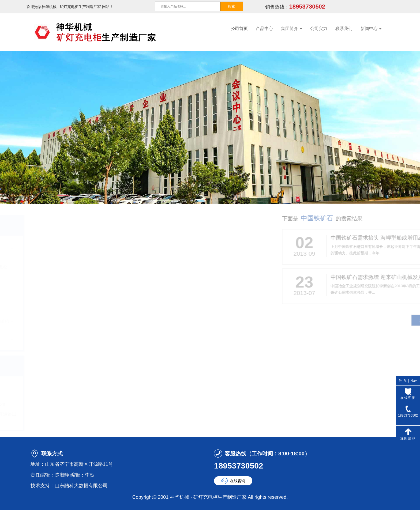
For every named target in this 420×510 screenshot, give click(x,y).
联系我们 (344, 29)
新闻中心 (371, 29)
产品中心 (264, 29)
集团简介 (291, 29)
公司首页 (239, 29)
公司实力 (319, 29)
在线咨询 (238, 481)
